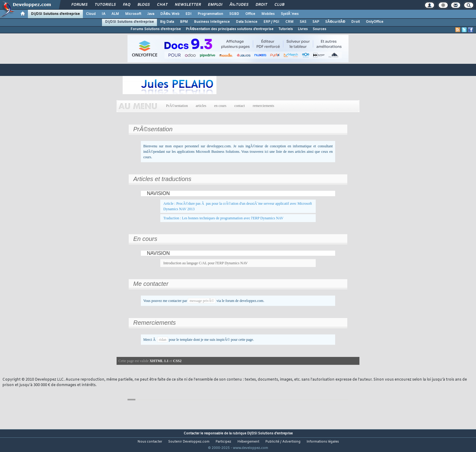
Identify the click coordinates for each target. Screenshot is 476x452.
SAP (316, 22)
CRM (289, 22)
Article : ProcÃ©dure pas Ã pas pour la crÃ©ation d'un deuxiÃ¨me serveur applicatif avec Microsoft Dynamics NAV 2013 (238, 206)
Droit (261, 5)
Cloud (91, 14)
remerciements (263, 106)
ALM (115, 14)
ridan (163, 340)
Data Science (247, 22)
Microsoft (133, 14)
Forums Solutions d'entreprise (156, 29)
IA (104, 14)
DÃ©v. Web (170, 14)
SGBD (234, 14)
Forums (79, 5)
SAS (303, 22)
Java (151, 14)
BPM (184, 22)
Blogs (144, 5)
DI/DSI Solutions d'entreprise (55, 14)
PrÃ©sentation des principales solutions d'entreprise (230, 29)
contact (240, 106)
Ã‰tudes (239, 5)
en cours (220, 106)
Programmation (210, 14)
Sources (320, 29)
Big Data (167, 22)
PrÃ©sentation (177, 106)
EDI (189, 14)
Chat (162, 5)
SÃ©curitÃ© (335, 22)
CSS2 (177, 361)
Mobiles (268, 14)
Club (279, 5)
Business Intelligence (212, 22)
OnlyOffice (375, 22)
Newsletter (188, 5)
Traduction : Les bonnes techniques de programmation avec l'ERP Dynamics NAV (223, 218)
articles (201, 106)
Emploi (215, 5)
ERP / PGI (271, 22)
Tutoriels (105, 5)
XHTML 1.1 (159, 361)
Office (250, 14)
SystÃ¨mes (290, 14)
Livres (303, 29)
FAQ (127, 5)
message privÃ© (202, 301)
